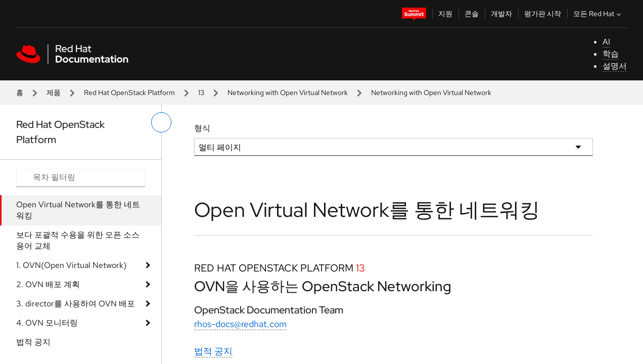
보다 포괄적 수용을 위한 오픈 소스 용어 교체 (78, 240)
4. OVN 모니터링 (47, 323)
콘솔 (472, 14)
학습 (611, 54)
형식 (202, 128)
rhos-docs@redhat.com (240, 324)
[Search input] (81, 177)
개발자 (501, 14)
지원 (445, 14)
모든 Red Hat (598, 14)
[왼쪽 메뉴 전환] (161, 122)
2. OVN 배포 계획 (48, 284)
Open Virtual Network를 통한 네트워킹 (78, 210)
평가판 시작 (543, 14)
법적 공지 (33, 342)
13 (201, 93)
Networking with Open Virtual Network (288, 93)
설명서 (615, 66)
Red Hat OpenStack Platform (129, 93)
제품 (54, 93)
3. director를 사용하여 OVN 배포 (76, 304)
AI (606, 42)
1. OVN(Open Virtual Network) (71, 265)
